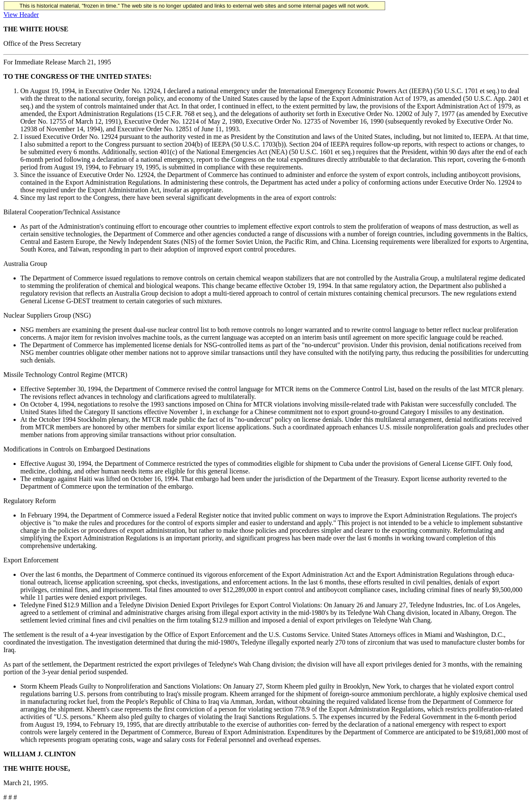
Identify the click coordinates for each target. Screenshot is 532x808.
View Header (21, 15)
